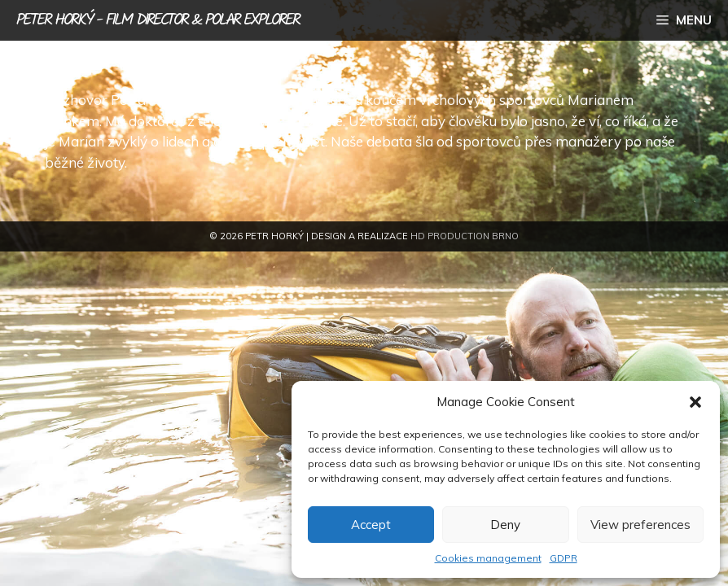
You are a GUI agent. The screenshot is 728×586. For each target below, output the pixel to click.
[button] (695, 402)
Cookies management (488, 558)
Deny (505, 525)
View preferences (640, 525)
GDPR (564, 558)
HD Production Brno (465, 236)
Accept (371, 525)
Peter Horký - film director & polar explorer (158, 20)
